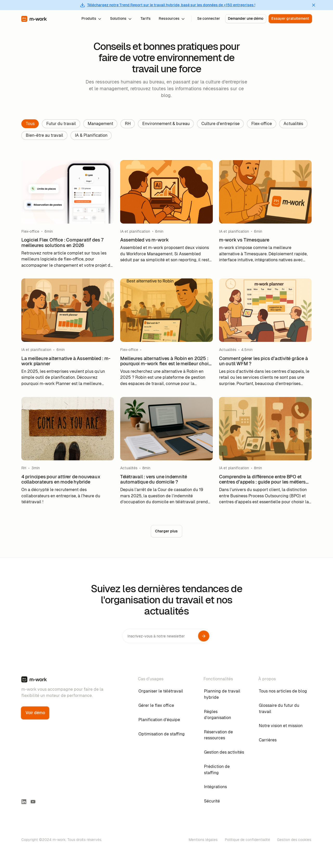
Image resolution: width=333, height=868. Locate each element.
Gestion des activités (224, 752)
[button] (92, 19)
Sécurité (212, 801)
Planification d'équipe (159, 720)
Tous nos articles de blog (283, 691)
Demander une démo (246, 18)
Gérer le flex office (156, 705)
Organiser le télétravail (161, 691)
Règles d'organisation (217, 715)
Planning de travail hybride (222, 694)
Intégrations (215, 787)
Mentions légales (203, 840)
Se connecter (209, 18)
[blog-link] (68, 214)
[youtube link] (33, 802)
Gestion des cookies (294, 840)
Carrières (268, 740)
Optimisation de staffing (162, 734)
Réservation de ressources (218, 735)
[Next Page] (166, 531)
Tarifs (146, 18)
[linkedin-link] (24, 802)
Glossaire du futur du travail (279, 709)
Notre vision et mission (281, 726)
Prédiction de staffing (217, 770)
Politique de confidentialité (247, 840)
